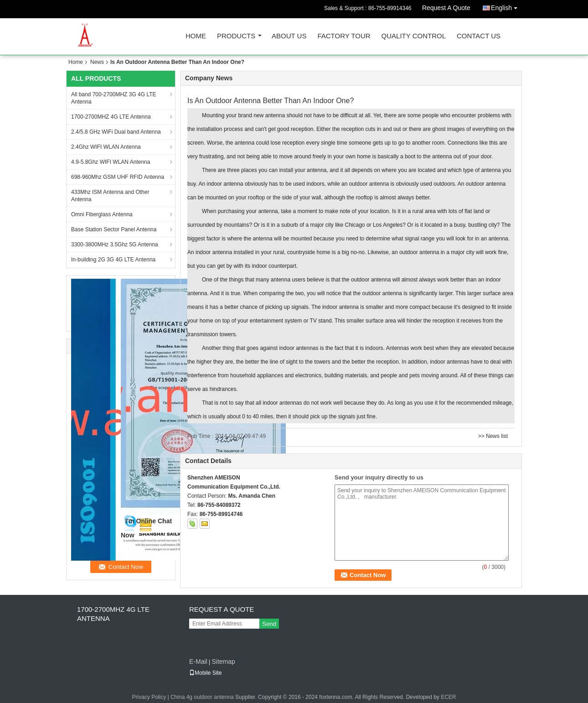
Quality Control (414, 36)
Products (236, 36)
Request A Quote (446, 8)
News (97, 62)
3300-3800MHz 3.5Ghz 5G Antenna (115, 245)
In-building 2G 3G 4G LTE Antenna (113, 260)
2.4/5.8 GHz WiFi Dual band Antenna (116, 132)
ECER (448, 697)
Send (269, 624)
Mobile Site (205, 673)
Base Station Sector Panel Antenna (114, 229)
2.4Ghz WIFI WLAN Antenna (106, 147)
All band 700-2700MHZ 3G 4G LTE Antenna (114, 98)
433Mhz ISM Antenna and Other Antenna (110, 196)
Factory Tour (344, 36)
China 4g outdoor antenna (202, 697)
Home (196, 36)
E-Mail (198, 661)
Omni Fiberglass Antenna (102, 214)
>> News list (493, 436)
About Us (289, 36)
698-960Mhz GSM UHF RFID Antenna (118, 177)
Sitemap (223, 661)
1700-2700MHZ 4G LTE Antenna (111, 117)
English (506, 6)
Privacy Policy (149, 697)
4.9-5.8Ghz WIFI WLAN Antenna (111, 162)
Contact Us (479, 36)
